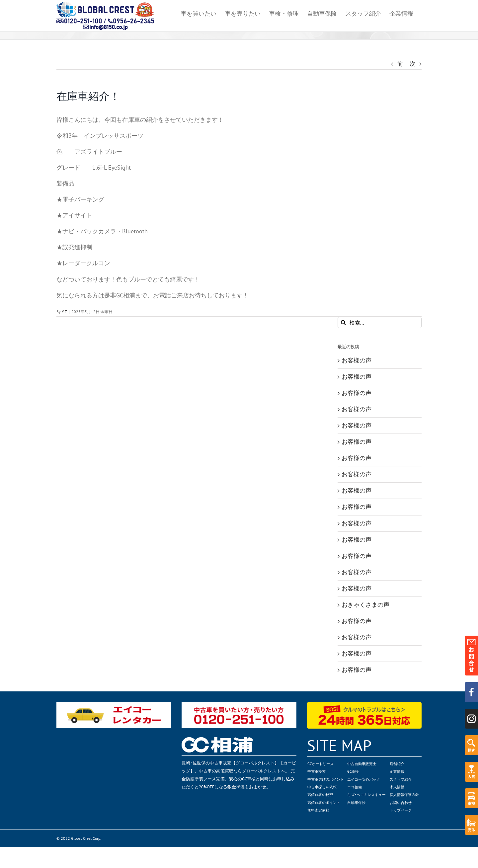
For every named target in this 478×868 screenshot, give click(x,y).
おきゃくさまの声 (365, 605)
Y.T (64, 312)
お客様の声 (357, 360)
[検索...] (380, 322)
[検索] (343, 322)
